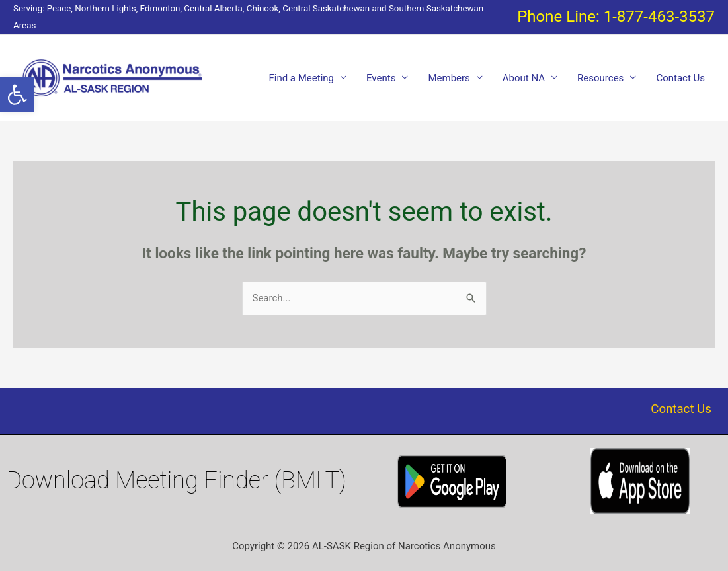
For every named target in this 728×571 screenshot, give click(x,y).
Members (449, 78)
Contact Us (680, 78)
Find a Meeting (301, 78)
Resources (600, 78)
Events (381, 78)
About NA (524, 78)
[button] (17, 95)
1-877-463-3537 (659, 17)
